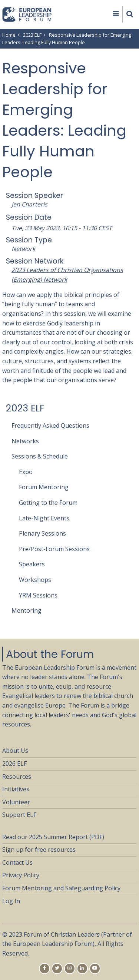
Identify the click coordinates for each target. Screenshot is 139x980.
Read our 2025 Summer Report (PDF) (53, 837)
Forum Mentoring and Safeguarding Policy (61, 888)
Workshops (35, 580)
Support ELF (19, 815)
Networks (25, 441)
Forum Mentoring (44, 487)
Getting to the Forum (48, 503)
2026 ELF (14, 764)
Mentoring (27, 610)
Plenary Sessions (42, 533)
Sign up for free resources (39, 850)
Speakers (32, 564)
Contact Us (17, 863)
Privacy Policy (21, 875)
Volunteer (16, 802)
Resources (17, 777)
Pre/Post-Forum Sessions (54, 549)
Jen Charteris (29, 204)
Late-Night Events (44, 518)
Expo (26, 472)
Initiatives (16, 789)
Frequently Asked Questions (50, 426)
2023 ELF (32, 35)
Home (9, 35)
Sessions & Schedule (40, 456)
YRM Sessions (38, 595)
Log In (11, 901)
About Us (15, 751)
